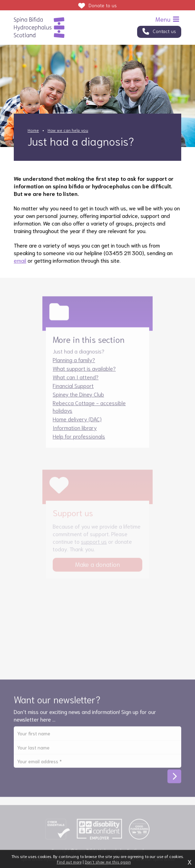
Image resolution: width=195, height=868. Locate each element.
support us (94, 545)
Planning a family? (74, 363)
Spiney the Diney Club (78, 397)
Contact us (164, 31)
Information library (75, 431)
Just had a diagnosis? (79, 354)
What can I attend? (76, 380)
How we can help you (68, 130)
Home (33, 130)
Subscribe (174, 780)
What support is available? (84, 371)
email (20, 260)
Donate (103, 5)
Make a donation (97, 567)
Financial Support (73, 389)
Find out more (69, 862)
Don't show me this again (108, 862)
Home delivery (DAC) (77, 422)
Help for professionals (79, 439)
